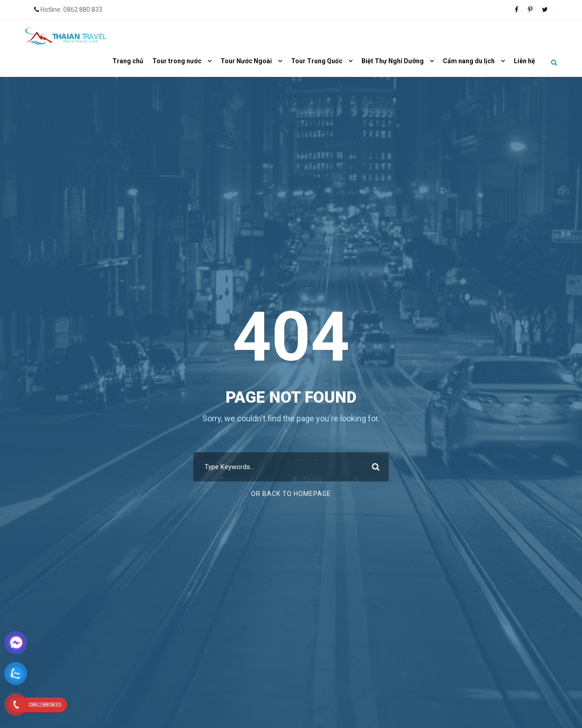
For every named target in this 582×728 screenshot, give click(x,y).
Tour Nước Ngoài (246, 61)
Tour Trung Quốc (317, 61)
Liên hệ (524, 61)
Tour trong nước (177, 61)
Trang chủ (128, 61)
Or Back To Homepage (291, 494)
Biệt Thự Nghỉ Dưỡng (393, 61)
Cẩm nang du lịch (469, 61)
